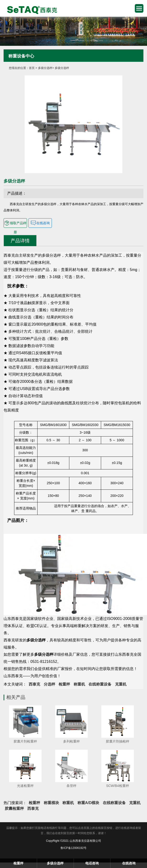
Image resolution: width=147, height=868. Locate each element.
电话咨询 (92, 863)
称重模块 (51, 803)
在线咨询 (40, 223)
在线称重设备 (100, 684)
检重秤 (30, 10)
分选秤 (49, 684)
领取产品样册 (15, 223)
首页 (32, 68)
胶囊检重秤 (14, 808)
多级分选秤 (45, 68)
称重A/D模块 (88, 803)
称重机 (79, 684)
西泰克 (34, 684)
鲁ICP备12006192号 (73, 848)
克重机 (121, 684)
